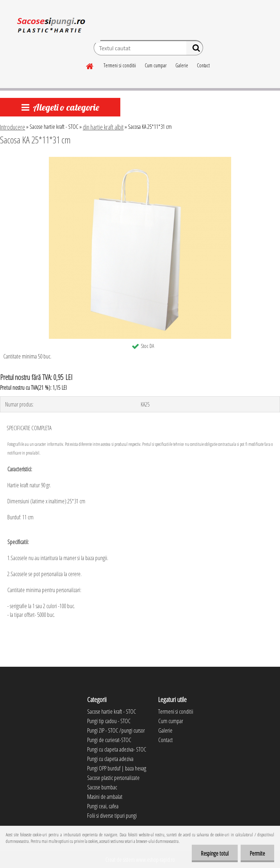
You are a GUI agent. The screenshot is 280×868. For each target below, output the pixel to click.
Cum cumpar (156, 65)
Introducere (13, 127)
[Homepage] (90, 65)
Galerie (182, 65)
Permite (257, 853)
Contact (203, 65)
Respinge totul (215, 853)
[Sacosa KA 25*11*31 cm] (140, 160)
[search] (195, 49)
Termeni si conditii (120, 65)
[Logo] (50, 27)
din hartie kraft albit (103, 127)
